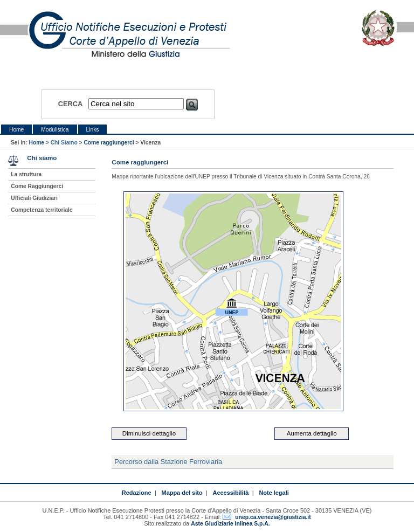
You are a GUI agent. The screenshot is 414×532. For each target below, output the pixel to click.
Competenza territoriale (42, 210)
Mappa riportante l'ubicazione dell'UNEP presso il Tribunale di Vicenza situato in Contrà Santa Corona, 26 (241, 177)
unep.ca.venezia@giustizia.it (273, 517)
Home (16, 130)
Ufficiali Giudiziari (34, 198)
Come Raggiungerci (37, 186)
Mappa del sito (182, 493)
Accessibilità (231, 493)
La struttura (26, 174)
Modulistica (55, 130)
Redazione (137, 493)
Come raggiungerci (109, 143)
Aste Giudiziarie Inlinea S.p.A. (230, 524)
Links (93, 130)
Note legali (274, 493)
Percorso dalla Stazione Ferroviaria (168, 462)
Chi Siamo (64, 143)
